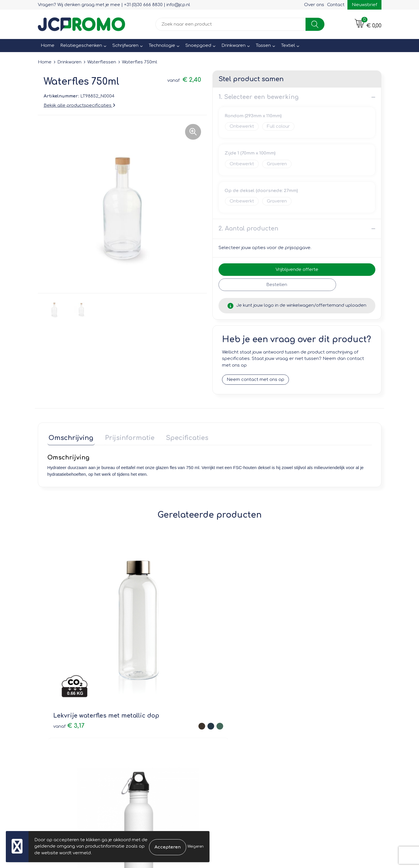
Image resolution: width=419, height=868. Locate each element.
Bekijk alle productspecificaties (79, 105)
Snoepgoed (198, 46)
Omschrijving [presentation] (70, 437)
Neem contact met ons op (255, 380)
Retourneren (230, 728)
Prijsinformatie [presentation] (126, 437)
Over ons (314, 5)
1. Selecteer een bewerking (259, 97)
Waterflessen (102, 62)
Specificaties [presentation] (180, 437)
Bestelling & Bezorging (242, 719)
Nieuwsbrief (364, 5)
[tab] (70, 438)
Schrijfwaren (125, 46)
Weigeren (196, 846)
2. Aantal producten (248, 229)
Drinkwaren (234, 46)
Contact (336, 5)
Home (48, 46)
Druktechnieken (149, 736)
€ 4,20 (144, 636)
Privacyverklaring (320, 728)
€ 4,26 (306, 645)
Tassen (263, 46)
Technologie (162, 46)
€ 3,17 (69, 632)
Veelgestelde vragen (154, 728)
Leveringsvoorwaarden (327, 711)
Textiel (288, 46)
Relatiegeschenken (81, 46)
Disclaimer (313, 736)
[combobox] (231, 24)
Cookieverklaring (320, 719)
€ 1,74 (225, 627)
